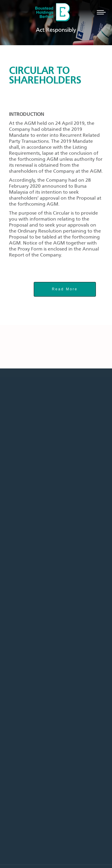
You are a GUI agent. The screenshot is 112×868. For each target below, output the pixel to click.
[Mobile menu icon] (101, 12)
